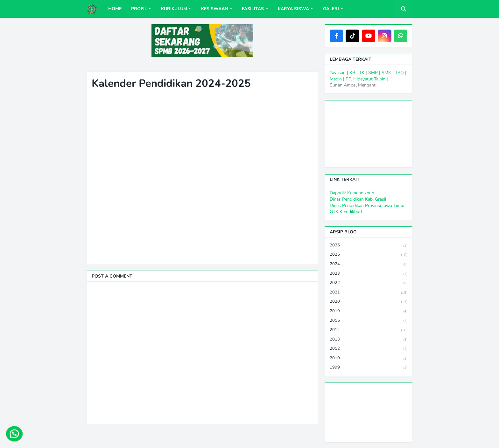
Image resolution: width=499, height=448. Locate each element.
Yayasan (338, 73)
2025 (369, 255)
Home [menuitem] (115, 9)
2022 (369, 283)
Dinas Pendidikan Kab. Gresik (358, 199)
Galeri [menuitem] (331, 9)
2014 (369, 330)
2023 (369, 274)
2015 (369, 321)
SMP (373, 73)
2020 (369, 302)
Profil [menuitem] (139, 9)
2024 (369, 264)
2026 (369, 246)
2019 (369, 311)
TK (362, 73)
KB (352, 73)
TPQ (399, 73)
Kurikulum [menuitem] (174, 9)
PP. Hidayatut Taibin (365, 79)
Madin (336, 79)
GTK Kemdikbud (346, 212)
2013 (369, 340)
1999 (369, 368)
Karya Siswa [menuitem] (293, 9)
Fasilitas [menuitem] (253, 9)
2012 (369, 349)
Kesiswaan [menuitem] (214, 9)
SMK (386, 73)
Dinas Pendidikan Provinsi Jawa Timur (367, 206)
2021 (369, 293)
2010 (369, 358)
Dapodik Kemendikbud (352, 193)
